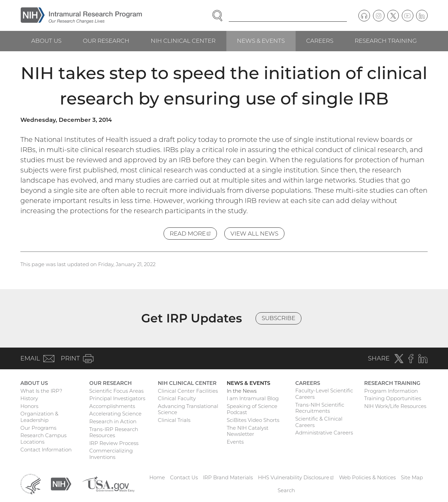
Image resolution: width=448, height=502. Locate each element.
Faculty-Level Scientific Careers (324, 394)
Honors (29, 406)
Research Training (386, 41)
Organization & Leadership (39, 417)
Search (286, 490)
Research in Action (113, 421)
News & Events (261, 41)
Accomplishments (112, 406)
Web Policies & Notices (367, 477)
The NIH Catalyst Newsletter (248, 431)
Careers (320, 41)
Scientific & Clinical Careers (319, 422)
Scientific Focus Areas (116, 391)
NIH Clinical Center (183, 41)
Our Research (106, 41)
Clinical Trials (174, 420)
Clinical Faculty (177, 398)
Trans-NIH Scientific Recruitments (320, 408)
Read (193, 235)
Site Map (412, 477)
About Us (46, 41)
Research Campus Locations (43, 439)
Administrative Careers (324, 433)
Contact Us (184, 477)
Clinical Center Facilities (188, 391)
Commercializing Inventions (111, 454)
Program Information (391, 391)
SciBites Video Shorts (253, 420)
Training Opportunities (393, 398)
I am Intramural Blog (253, 398)
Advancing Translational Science (188, 409)
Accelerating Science (115, 414)
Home (157, 477)
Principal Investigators (117, 398)
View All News (254, 234)
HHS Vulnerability (296, 477)
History (29, 398)
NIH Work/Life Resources (395, 406)
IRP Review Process (114, 443)
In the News (242, 391)
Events (235, 442)
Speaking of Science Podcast (252, 409)
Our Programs (38, 428)
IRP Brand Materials (228, 477)
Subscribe (278, 318)
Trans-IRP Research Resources (114, 432)
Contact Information (46, 450)
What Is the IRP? (41, 391)
